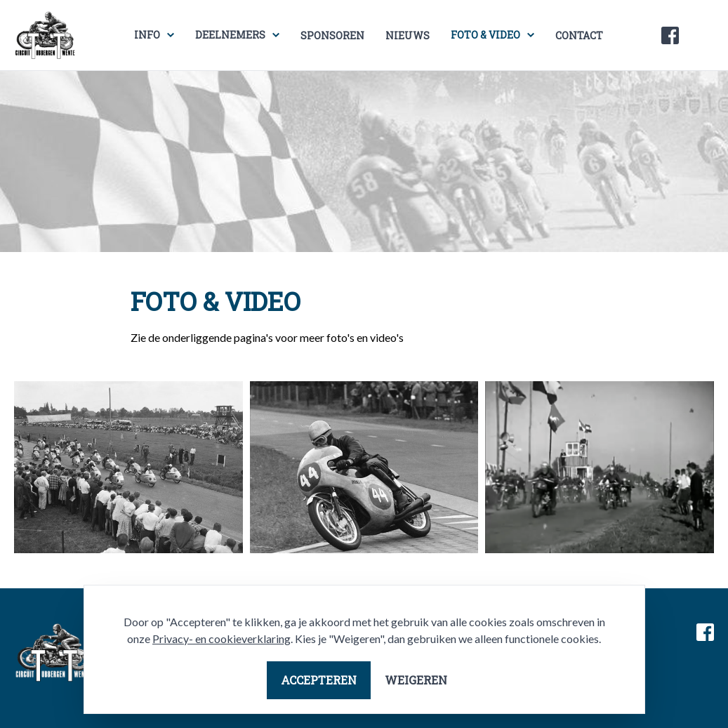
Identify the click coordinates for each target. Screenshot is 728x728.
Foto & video (485, 35)
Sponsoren (332, 35)
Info (147, 35)
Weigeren (416, 680)
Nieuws (408, 35)
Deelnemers (230, 35)
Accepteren (319, 680)
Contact (579, 35)
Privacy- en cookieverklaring (221, 638)
